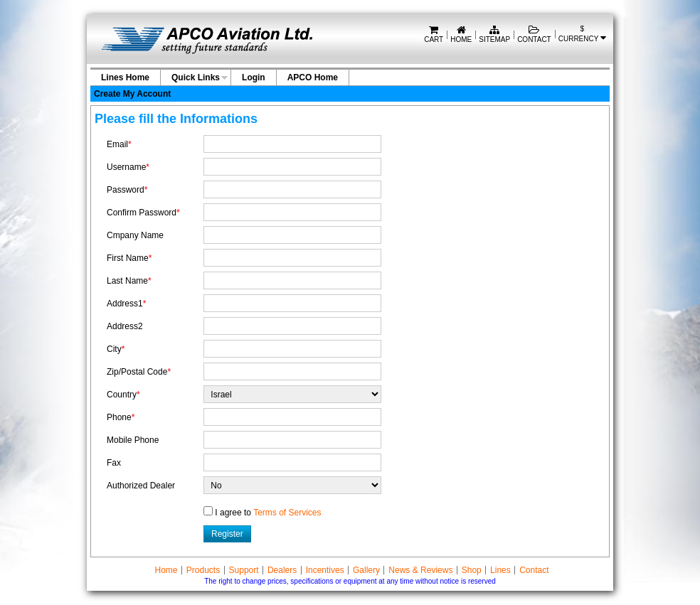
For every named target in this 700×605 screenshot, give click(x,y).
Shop (472, 570)
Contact (534, 35)
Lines (500, 570)
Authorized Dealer (141, 486)
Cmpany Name (135, 235)
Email (119, 144)
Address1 (126, 304)
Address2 (125, 326)
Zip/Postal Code (139, 372)
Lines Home (125, 77)
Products (203, 570)
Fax (114, 463)
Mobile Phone (133, 440)
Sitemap (494, 35)
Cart (434, 35)
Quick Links (196, 77)
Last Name (129, 281)
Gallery (366, 570)
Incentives (325, 570)
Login (254, 77)
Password (127, 190)
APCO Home (313, 77)
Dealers (282, 570)
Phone (121, 417)
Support (244, 570)
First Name (129, 258)
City (116, 349)
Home (461, 35)
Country (123, 395)
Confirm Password (143, 213)
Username (128, 167)
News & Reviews (420, 570)
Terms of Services (287, 513)
